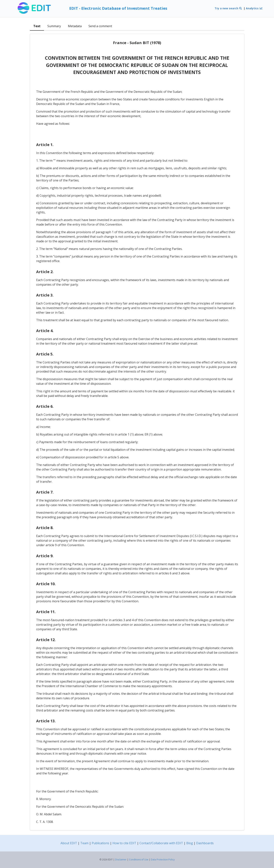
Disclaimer (121, 860)
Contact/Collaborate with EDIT (161, 843)
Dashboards (205, 843)
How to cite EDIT (124, 843)
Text (37, 26)
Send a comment (100, 26)
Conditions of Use (139, 860)
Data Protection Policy (163, 860)
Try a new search (228, 8)
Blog (190, 843)
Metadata (75, 26)
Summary (54, 26)
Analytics (254, 8)
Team (84, 843)
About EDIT (69, 843)
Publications (100, 843)
